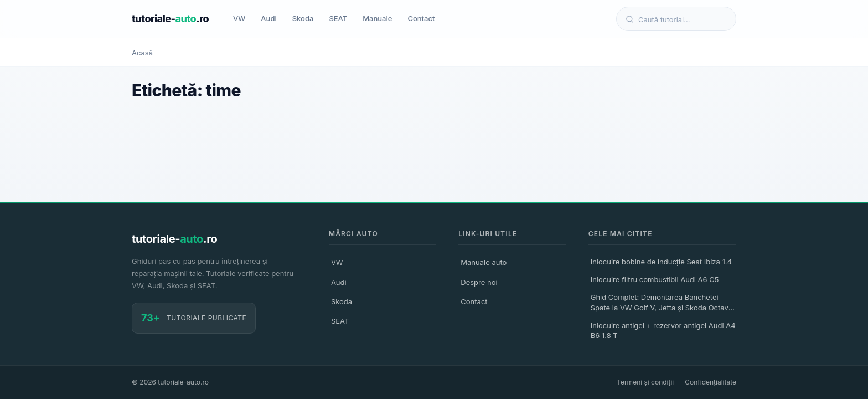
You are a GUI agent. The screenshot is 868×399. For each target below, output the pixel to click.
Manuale (377, 18)
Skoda (303, 18)
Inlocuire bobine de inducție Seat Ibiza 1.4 (661, 262)
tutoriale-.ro (170, 19)
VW (239, 18)
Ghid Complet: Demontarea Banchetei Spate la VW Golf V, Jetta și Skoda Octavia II (663, 304)
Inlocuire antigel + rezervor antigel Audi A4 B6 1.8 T (663, 330)
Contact (421, 18)
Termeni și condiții (645, 382)
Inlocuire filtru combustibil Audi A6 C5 (655, 279)
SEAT (338, 18)
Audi (268, 18)
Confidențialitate (711, 382)
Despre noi (479, 282)
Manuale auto (484, 262)
